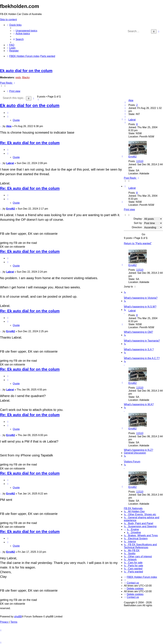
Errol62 (133, 157)
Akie (131, 100)
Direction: (147, 227)
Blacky (26, 77)
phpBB (18, 617)
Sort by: (148, 223)
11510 (140, 161)
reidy (18, 77)
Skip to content (8, 20)
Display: (148, 219)
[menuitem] (25, 31)
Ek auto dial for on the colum (26, 71)
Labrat (132, 120)
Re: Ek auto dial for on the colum (30, 143)
